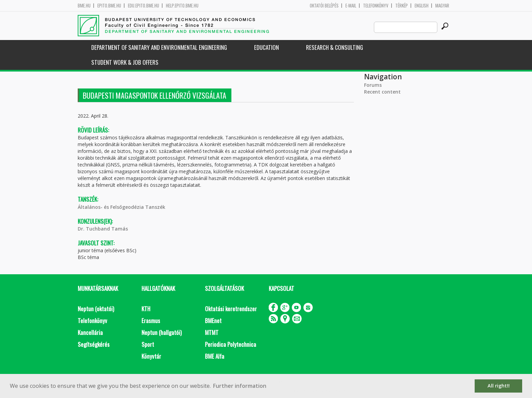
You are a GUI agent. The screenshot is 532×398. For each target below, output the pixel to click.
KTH (146, 309)
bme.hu (84, 6)
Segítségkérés (94, 344)
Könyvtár (151, 356)
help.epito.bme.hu (182, 6)
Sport (148, 344)
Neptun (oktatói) (96, 309)
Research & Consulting (335, 47)
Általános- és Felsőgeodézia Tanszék (121, 207)
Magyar (442, 6)
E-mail (351, 6)
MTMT (212, 332)
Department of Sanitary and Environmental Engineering (159, 47)
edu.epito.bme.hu (144, 6)
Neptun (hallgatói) (161, 332)
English (422, 6)
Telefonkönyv (376, 6)
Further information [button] (240, 386)
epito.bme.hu (109, 6)
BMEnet (213, 321)
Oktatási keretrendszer (231, 309)
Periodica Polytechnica (231, 344)
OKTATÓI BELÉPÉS (324, 6)
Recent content (382, 92)
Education (267, 47)
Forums (373, 85)
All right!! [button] (499, 386)
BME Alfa (215, 356)
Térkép (402, 6)
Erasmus (151, 321)
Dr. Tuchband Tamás (103, 229)
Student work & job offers (125, 62)
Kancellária (90, 332)
